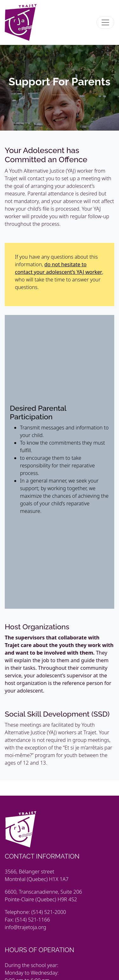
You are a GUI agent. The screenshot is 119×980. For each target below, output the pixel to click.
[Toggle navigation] (105, 22)
